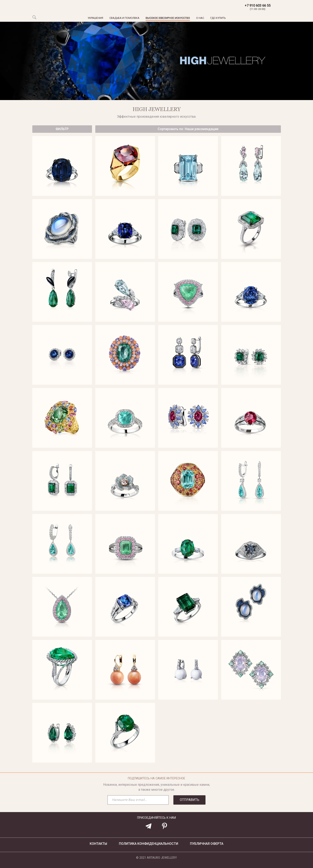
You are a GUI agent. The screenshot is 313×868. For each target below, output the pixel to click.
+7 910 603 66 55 (258, 7)
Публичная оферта (207, 844)
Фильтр (62, 129)
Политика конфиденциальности (149, 844)
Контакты (98, 844)
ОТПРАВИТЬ (190, 800)
